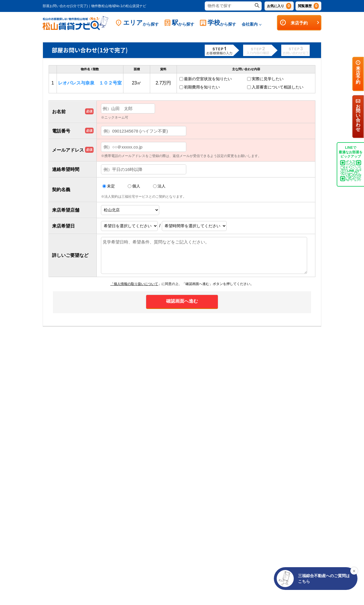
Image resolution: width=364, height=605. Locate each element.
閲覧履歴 (308, 6)
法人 (159, 186)
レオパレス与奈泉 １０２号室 (90, 83)
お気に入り (279, 6)
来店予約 (300, 23)
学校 (218, 23)
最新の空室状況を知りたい (208, 79)
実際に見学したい (268, 79)
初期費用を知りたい (202, 87)
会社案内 (252, 24)
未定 (109, 186)
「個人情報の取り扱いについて (134, 284)
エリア (137, 23)
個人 (134, 186)
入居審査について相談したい (278, 87)
